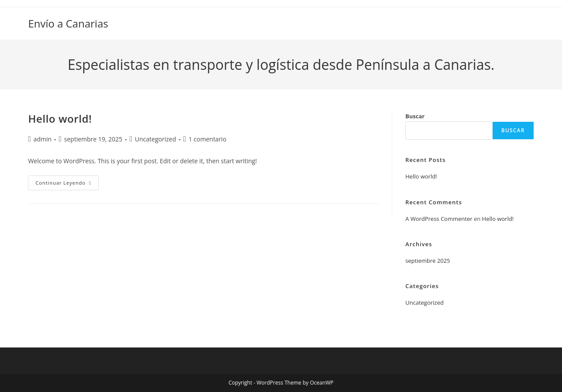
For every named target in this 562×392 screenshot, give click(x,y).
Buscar (415, 116)
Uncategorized (155, 139)
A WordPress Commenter (439, 219)
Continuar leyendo (67, 184)
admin (43, 139)
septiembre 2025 (428, 261)
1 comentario (207, 139)
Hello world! (60, 119)
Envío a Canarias (68, 23)
